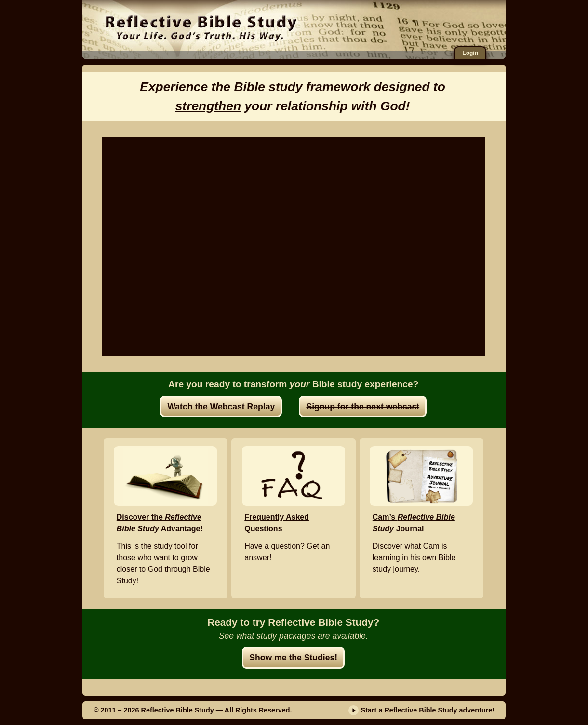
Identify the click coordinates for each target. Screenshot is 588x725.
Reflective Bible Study (201, 26)
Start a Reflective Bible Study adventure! (428, 710)
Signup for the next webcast (363, 407)
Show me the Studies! (293, 658)
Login (470, 53)
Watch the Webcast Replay (221, 407)
